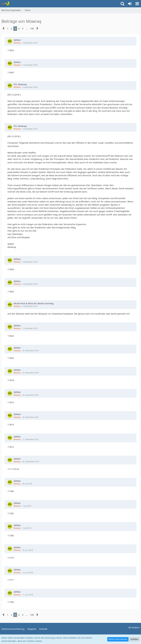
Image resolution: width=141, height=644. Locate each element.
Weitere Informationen (118, 639)
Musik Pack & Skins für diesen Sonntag (34, 303)
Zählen (17, 40)
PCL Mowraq (20, 84)
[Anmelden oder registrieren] (130, 4)
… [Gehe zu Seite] (27, 28)
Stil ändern (134, 627)
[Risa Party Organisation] (6, 4)
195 (32, 28)
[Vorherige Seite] (4, 28)
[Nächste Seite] (37, 28)
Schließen (134, 639)
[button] (137, 4)
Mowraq (17, 43)
